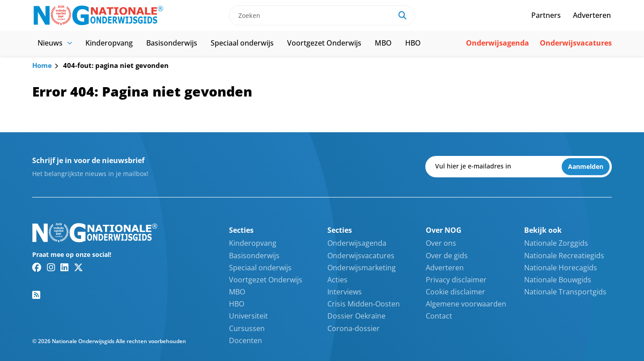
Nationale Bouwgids (558, 280)
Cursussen (247, 328)
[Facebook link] (37, 267)
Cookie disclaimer (455, 292)
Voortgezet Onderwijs (324, 43)
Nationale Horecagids (561, 268)
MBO (383, 43)
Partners (546, 15)
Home (42, 65)
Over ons (441, 243)
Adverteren (592, 15)
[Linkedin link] (64, 267)
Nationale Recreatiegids (564, 256)
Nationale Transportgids (565, 292)
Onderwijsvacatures (576, 43)
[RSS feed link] (36, 295)
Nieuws (55, 43)
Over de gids (447, 256)
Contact (439, 316)
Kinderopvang (109, 43)
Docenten (246, 340)
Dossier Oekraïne (356, 316)
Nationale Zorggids (556, 243)
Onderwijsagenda (498, 43)
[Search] (402, 15)
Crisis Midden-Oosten (364, 304)
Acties (337, 280)
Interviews (345, 292)
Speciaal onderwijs (242, 43)
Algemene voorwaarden (466, 304)
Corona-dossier (354, 328)
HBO (413, 43)
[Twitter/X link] (78, 267)
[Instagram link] (51, 267)
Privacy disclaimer (456, 280)
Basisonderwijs (172, 43)
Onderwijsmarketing (362, 268)
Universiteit (248, 316)
